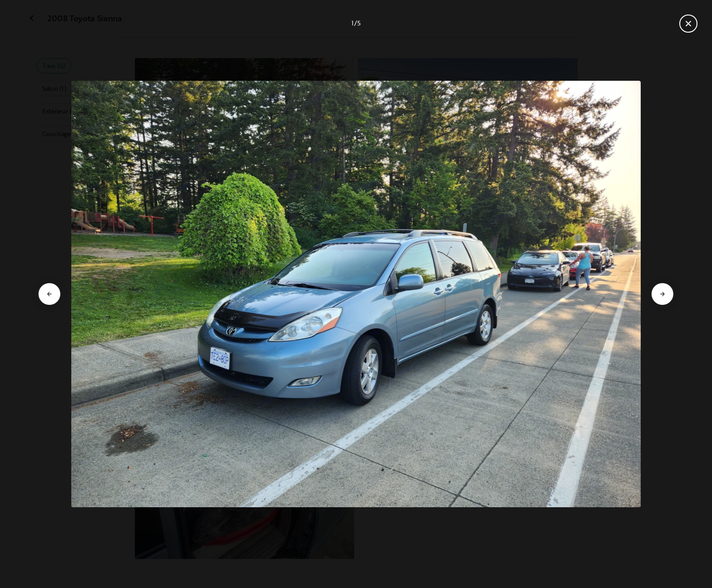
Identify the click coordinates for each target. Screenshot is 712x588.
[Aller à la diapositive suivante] (663, 294)
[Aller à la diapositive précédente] (49, 294)
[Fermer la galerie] (688, 24)
